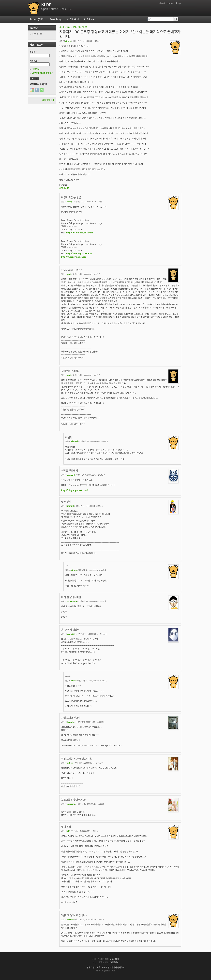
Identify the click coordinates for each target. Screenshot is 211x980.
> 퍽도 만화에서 (69, 471)
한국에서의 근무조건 (72, 270)
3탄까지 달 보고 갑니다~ (74, 915)
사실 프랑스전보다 (71, 718)
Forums (67, 27)
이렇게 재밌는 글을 (71, 197)
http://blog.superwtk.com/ (75, 490)
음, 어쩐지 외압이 (70, 630)
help (178, 3)
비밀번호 (34, 61)
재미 (74, 27)
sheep (70, 201)
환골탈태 (70, 506)
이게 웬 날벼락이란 (71, 597)
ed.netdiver (72, 634)
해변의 (69, 437)
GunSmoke (72, 601)
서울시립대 (114, 959)
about (162, 3)
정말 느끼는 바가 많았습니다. (76, 759)
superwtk (71, 475)
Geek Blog (56, 19)
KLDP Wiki (73, 19)
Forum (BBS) (37, 19)
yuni (69, 274)
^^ (67, 566)
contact (171, 3)
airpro (68, 41)
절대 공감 (66, 827)
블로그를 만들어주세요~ (74, 800)
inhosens (71, 804)
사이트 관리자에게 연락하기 (113, 967)
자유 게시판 (83, 27)
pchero (70, 763)
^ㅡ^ (68, 676)
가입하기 (36, 69)
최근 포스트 (37, 34)
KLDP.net (89, 19)
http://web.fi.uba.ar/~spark (80, 233)
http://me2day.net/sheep (74, 257)
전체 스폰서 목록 (93, 967)
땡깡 (69, 831)
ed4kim (70, 919)
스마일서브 (114, 962)
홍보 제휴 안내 (48, 100)
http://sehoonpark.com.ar (79, 254)
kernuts (71, 722)
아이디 (33, 52)
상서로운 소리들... (71, 371)
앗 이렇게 (66, 502)
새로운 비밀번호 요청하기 (43, 73)
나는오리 (75, 441)
